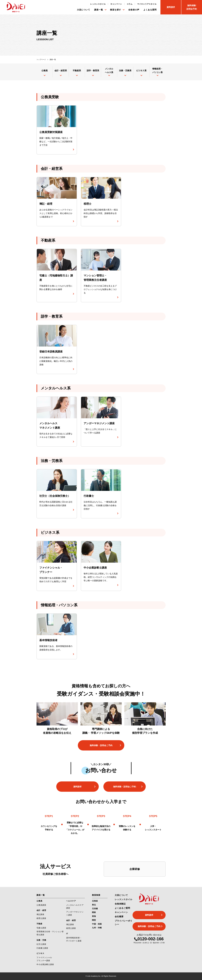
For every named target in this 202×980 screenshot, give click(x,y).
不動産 (39, 924)
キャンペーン (116, 4)
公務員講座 (41, 905)
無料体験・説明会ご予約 (101, 745)
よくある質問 (150, 10)
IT (67, 934)
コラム (130, 4)
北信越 (95, 908)
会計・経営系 (61, 71)
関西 (94, 920)
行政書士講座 (42, 948)
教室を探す (116, 10)
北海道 (95, 901)
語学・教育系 (93, 71)
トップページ (41, 60)
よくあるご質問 (122, 908)
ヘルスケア (71, 901)
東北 (94, 905)
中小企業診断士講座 (45, 964)
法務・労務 (41, 940)
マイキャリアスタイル (147, 4)
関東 (94, 912)
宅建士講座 (41, 928)
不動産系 (77, 71)
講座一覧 (99, 10)
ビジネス (40, 953)
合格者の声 (134, 10)
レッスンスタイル (98, 4)
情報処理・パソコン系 (157, 70)
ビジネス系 (141, 71)
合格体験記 (120, 904)
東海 (94, 916)
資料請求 (77, 787)
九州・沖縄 (97, 928)
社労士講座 (41, 944)
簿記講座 (40, 914)
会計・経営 (41, 910)
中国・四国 (97, 924)
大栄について (84, 10)
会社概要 (119, 917)
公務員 (45, 71)
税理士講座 (41, 918)
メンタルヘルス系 (109, 70)
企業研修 (135, 869)
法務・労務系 (125, 71)
